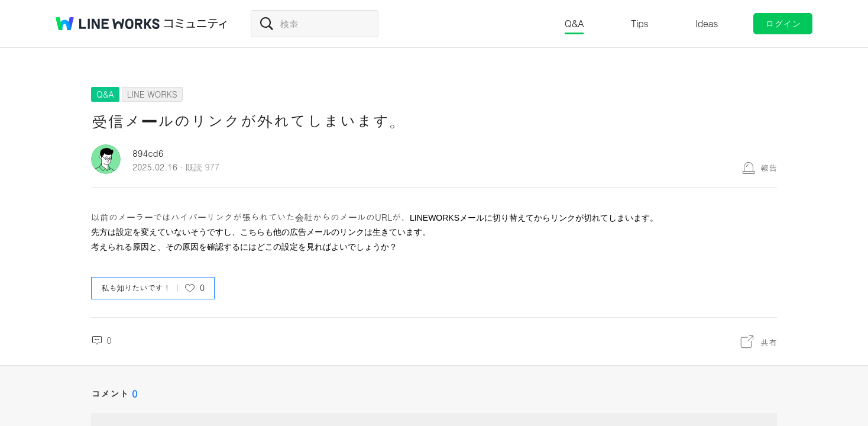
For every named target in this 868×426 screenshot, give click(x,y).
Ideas (707, 23)
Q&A (574, 23)
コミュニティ (196, 24)
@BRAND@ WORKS (108, 24)
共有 (769, 342)
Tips (639, 23)
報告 (769, 167)
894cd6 (148, 153)
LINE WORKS (152, 94)
